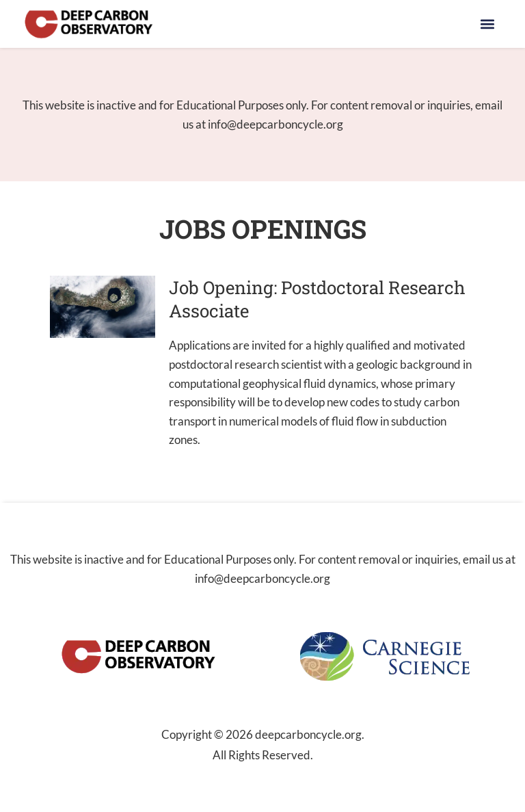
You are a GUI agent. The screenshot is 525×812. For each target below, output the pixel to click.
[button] (488, 24)
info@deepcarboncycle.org (275, 124)
